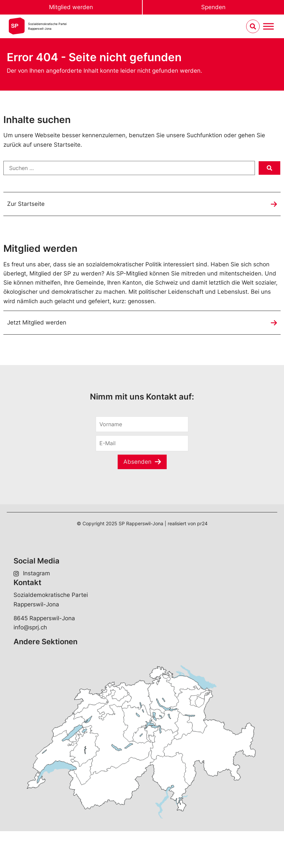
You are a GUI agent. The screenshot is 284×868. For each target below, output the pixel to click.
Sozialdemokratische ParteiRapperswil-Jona (47, 26)
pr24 (202, 523)
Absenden (137, 462)
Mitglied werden (71, 7)
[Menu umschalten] (268, 27)
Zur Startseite (26, 204)
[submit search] (269, 168)
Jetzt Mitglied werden (37, 322)
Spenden (213, 7)
